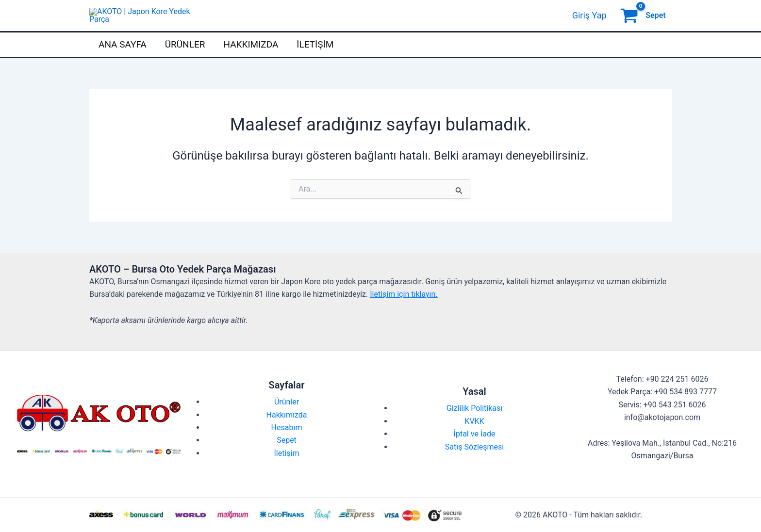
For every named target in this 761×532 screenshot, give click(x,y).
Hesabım (287, 445)
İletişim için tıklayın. (404, 312)
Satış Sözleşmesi (474, 464)
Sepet (287, 458)
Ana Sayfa (123, 62)
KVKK (474, 439)
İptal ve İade (475, 452)
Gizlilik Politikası (474, 426)
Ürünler (185, 62)
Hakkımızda (251, 62)
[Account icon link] (589, 24)
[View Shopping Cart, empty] (644, 24)
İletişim (315, 62)
